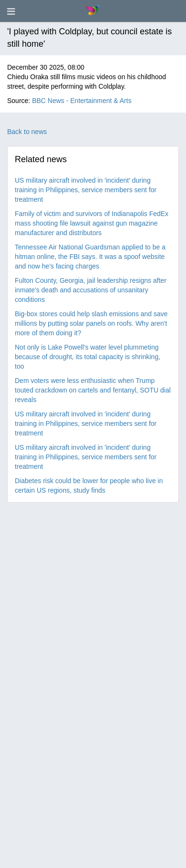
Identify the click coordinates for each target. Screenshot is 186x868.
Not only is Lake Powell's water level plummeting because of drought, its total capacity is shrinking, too (88, 357)
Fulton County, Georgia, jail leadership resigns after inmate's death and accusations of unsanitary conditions (91, 290)
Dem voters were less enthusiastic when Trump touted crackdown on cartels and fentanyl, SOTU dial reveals (93, 390)
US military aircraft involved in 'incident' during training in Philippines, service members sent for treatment (86, 190)
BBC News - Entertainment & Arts (82, 101)
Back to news (27, 132)
